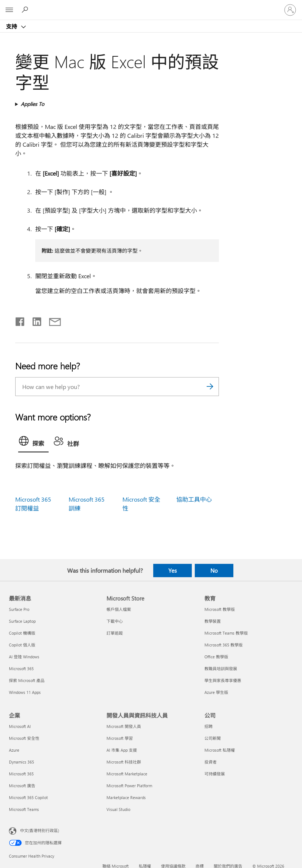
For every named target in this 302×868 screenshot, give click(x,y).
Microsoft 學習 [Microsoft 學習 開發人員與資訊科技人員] (120, 738)
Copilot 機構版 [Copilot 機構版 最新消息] (22, 633)
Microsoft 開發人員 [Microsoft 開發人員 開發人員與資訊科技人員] (124, 726)
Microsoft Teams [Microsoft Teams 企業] (24, 809)
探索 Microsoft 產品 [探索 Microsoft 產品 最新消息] (27, 680)
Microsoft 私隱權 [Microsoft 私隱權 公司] (220, 750)
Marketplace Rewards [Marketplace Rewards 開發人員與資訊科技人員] (126, 797)
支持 (12, 26)
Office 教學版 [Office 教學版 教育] (216, 657)
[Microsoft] (151, 6)
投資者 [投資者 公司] (211, 762)
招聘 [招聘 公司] (209, 726)
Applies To (32, 104)
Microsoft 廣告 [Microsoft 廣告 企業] (22, 786)
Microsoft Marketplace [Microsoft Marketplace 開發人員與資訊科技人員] (127, 774)
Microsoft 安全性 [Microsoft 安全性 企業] (24, 738)
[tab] (33, 443)
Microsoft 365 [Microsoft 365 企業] (21, 774)
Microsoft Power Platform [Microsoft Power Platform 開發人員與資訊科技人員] (129, 786)
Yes (173, 571)
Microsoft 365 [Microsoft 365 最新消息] (21, 669)
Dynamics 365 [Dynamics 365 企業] (22, 762)
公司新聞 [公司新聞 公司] (213, 738)
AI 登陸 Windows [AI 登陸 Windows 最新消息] (24, 657)
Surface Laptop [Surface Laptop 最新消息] (22, 621)
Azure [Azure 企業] (14, 750)
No (214, 571)
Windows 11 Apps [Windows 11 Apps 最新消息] (25, 692)
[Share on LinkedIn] (34, 320)
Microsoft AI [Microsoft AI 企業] (20, 726)
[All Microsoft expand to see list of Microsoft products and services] (9, 10)
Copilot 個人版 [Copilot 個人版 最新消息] (22, 645)
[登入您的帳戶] (290, 10)
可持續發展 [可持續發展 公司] (215, 774)
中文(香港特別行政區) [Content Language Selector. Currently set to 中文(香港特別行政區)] (40, 830)
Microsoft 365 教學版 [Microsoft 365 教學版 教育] (224, 645)
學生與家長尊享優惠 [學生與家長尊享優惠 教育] (223, 680)
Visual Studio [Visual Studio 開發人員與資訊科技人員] (118, 809)
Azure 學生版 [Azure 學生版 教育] (216, 692)
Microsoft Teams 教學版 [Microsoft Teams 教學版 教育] (226, 633)
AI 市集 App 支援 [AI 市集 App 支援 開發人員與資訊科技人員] (122, 750)
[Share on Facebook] (20, 320)
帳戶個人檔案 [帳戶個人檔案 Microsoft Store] (119, 609)
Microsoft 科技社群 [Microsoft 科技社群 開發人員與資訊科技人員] (124, 762)
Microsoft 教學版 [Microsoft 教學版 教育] (220, 609)
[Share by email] (52, 320)
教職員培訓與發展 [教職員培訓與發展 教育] (221, 669)
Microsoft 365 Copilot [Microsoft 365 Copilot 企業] (28, 797)
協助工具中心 (194, 499)
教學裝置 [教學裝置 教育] (213, 621)
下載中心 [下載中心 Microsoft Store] (115, 621)
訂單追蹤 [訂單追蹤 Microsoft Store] (115, 633)
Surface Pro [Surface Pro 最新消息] (19, 609)
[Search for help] (26, 10)
